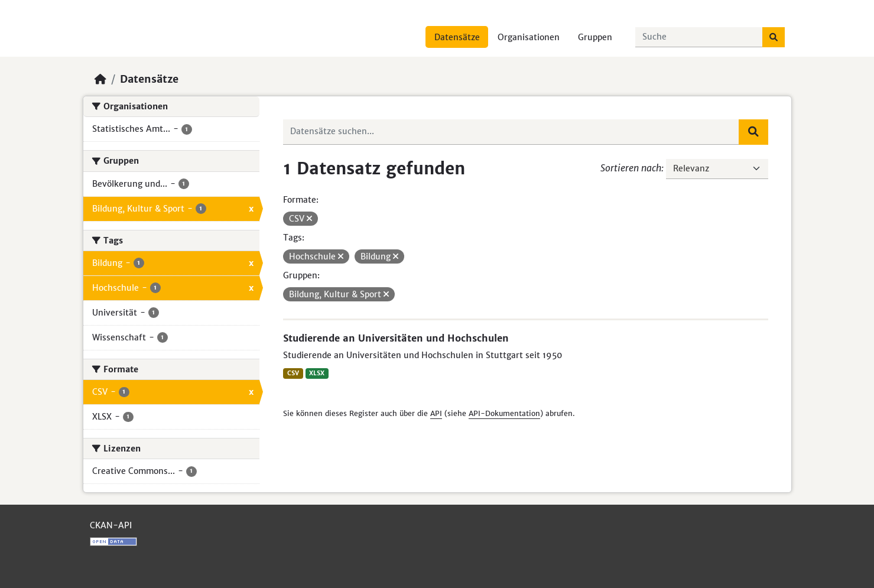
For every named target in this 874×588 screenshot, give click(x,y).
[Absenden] (774, 37)
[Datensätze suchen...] (699, 37)
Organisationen (529, 37)
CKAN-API (111, 525)
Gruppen (595, 37)
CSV (293, 373)
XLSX (317, 373)
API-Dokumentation (504, 413)
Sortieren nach (631, 168)
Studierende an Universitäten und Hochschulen (396, 338)
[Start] (100, 79)
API (436, 413)
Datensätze (457, 37)
